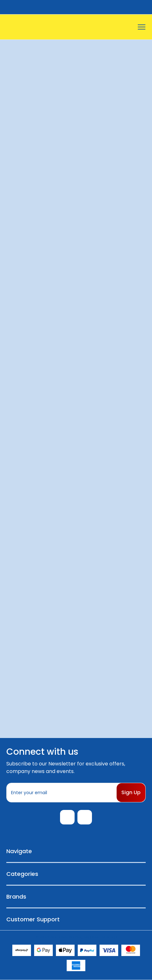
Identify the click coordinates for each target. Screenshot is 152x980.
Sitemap (109, 937)
